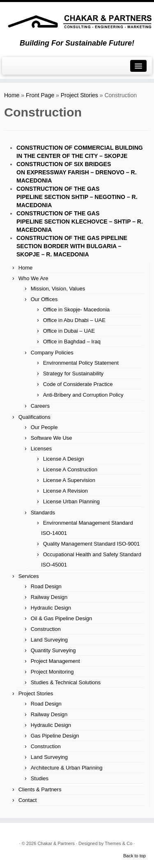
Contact (28, 800)
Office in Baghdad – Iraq (72, 341)
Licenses (41, 449)
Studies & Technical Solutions (66, 682)
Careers (40, 406)
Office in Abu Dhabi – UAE (74, 320)
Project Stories (79, 95)
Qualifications (34, 417)
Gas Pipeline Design (55, 736)
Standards (43, 513)
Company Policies (52, 353)
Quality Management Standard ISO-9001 (92, 544)
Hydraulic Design (51, 608)
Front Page (40, 95)
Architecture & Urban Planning (67, 768)
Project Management (55, 661)
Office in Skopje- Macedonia (76, 310)
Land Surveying (49, 640)
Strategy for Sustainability (73, 373)
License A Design (64, 459)
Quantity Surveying (53, 650)
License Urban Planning (71, 501)
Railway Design (49, 597)
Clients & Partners (40, 789)
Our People (44, 427)
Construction (46, 629)
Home (12, 95)
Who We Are (33, 278)
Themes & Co (118, 843)
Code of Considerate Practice (78, 384)
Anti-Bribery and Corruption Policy (83, 395)
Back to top (134, 856)
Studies (40, 778)
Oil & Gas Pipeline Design (62, 618)
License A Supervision (69, 480)
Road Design (46, 586)
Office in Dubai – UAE (69, 331)
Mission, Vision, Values (58, 289)
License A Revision (66, 491)
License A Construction (70, 469)
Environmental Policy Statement (81, 363)
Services (29, 576)
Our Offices (44, 299)
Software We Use (52, 438)
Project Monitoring (52, 672)
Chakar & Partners (56, 843)
